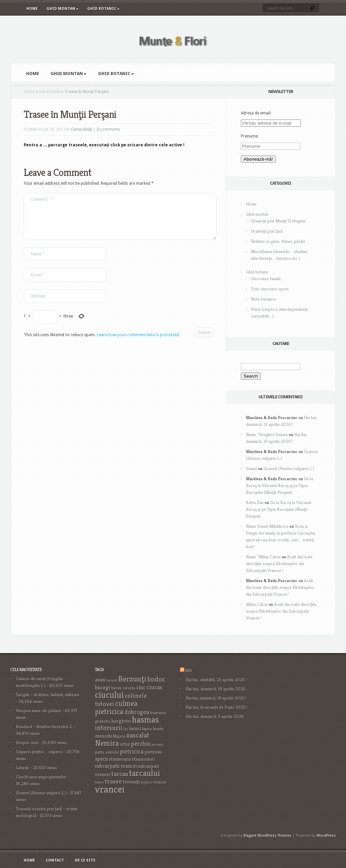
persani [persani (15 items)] (157, 745)
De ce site (85, 860)
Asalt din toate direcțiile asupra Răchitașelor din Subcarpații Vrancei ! (279, 564)
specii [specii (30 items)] (101, 759)
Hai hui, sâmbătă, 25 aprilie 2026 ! (216, 680)
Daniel (252, 468)
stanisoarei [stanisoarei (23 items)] (143, 759)
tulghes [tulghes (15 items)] (147, 782)
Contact (55, 860)
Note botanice (264, 299)
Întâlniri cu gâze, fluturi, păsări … (280, 241)
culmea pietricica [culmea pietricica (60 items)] (116, 707)
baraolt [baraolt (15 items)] (112, 680)
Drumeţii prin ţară (267, 231)
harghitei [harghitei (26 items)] (121, 721)
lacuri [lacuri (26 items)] (135, 728)
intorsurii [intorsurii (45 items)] (109, 728)
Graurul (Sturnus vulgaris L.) (289, 468)
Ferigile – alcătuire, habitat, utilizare (48, 695)
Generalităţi (50, 92)
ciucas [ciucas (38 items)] (154, 687)
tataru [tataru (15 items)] (99, 782)
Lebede (23, 768)
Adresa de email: (256, 113)
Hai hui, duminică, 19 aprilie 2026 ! (216, 698)
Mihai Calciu (257, 604)
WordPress (326, 836)
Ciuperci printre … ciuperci (39, 752)
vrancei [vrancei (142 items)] (110, 789)
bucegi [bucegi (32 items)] (103, 688)
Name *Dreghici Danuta (267, 435)
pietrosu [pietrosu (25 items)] (153, 752)
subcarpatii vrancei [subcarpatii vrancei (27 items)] (116, 766)
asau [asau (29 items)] (100, 680)
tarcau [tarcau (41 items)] (120, 774)
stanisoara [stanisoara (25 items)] (120, 759)
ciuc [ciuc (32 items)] (141, 688)
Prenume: (250, 136)
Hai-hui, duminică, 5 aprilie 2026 (215, 716)
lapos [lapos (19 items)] (147, 729)
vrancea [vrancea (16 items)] (160, 782)
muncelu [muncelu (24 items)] (103, 736)
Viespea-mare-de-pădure (39, 711)
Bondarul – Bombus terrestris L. (45, 727)
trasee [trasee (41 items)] (113, 781)
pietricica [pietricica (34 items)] (132, 752)
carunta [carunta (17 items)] (129, 688)
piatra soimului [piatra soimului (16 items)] (107, 752)
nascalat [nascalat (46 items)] (138, 735)
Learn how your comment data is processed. (138, 343)
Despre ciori (27, 743)
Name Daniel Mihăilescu (267, 526)
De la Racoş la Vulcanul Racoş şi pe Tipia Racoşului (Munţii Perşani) (280, 485)
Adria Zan (255, 502)
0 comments (108, 129)
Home (32, 9)
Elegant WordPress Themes (267, 836)
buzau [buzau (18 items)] (116, 688)
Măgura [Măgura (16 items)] (119, 736)
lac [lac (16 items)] (126, 729)
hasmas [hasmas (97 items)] (145, 720)
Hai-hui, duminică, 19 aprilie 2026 (216, 689)
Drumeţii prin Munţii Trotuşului (278, 221)
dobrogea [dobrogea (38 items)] (137, 712)
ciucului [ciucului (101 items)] (109, 695)
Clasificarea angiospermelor (41, 777)
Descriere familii (266, 279)
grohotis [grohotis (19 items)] (103, 721)
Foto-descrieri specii (270, 289)
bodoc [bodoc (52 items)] (156, 679)
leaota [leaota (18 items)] (158, 729)
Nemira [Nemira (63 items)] (107, 743)
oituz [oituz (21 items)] (125, 744)
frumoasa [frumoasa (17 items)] (158, 713)
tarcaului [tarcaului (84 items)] (145, 773)
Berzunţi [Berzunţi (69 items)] (132, 679)
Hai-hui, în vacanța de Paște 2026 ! (217, 707)
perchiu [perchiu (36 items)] (141, 744)
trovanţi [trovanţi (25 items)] (131, 782)
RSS (188, 671)
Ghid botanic (103, 9)
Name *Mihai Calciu (263, 557)
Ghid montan (62, 9)
